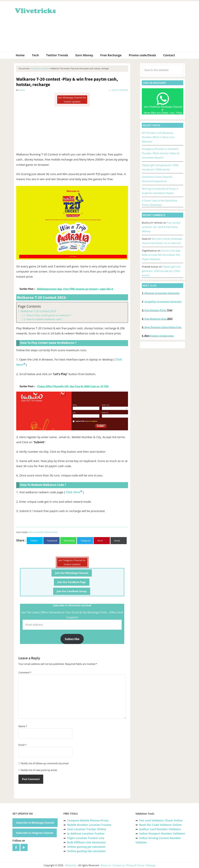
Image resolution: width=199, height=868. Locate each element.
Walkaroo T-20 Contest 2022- (39, 311)
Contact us (118, 865)
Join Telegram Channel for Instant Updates (72, 562)
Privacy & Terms (135, 865)
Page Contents (29, 306)
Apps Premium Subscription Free (163, 327)
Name (23, 726)
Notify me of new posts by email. (39, 770)
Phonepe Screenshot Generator (162, 293)
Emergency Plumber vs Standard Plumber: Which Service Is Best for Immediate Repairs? (161, 153)
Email (23, 745)
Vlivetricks (35, 10)
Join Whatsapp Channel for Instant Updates (72, 99)
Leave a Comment (120, 90)
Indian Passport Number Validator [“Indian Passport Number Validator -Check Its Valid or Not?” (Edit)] (162, 833)
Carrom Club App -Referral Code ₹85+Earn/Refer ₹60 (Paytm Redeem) (162, 255)
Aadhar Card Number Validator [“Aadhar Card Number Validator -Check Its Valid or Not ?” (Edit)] (160, 829)
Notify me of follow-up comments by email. (45, 763)
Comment (25, 673)
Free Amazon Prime (155, 310)
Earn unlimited (36, 532)
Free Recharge (51, 532)
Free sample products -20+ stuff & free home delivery (161, 227)
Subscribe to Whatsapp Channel (35, 823)
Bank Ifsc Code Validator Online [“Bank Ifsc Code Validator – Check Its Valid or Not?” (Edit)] (160, 825)
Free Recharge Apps (155, 319)
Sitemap (151, 865)
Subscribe (72, 639)
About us (106, 865)
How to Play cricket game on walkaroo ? (49, 315)
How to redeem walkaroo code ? (45, 319)
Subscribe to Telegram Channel (35, 833)
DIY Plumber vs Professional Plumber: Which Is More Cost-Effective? (158, 137)
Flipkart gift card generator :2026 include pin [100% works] (161, 271)
